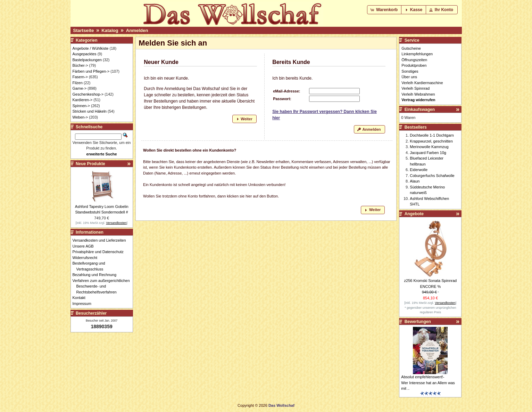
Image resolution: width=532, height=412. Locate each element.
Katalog (110, 30)
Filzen (78, 83)
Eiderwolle (419, 170)
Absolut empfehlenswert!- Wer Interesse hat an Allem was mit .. (428, 383)
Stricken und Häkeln (90, 111)
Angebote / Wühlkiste (91, 48)
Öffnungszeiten (414, 60)
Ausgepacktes (85, 54)
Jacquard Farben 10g (428, 153)
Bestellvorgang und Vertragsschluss (91, 266)
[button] (385, 10)
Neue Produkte (90, 164)
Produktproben (414, 65)
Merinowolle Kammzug (429, 147)
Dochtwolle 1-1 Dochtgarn (432, 135)
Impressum (84, 304)
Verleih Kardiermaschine (422, 83)
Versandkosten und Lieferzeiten (101, 240)
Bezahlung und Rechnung (97, 275)
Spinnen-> (81, 106)
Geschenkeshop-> (88, 94)
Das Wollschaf (281, 405)
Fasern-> (80, 77)
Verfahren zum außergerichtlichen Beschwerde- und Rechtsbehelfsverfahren (103, 286)
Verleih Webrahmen (418, 94)
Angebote (414, 214)
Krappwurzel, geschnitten (431, 141)
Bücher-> (80, 65)
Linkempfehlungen (417, 54)
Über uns (409, 77)
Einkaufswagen (420, 110)
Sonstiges (410, 71)
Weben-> (80, 117)
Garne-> (80, 88)
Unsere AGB (85, 246)
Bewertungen (418, 322)
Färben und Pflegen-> (91, 71)
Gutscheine (411, 48)
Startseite (83, 30)
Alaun (415, 181)
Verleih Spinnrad (415, 88)
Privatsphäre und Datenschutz (100, 252)
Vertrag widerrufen (418, 100)
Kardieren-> (83, 100)
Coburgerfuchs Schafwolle (432, 176)
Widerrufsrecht (87, 258)
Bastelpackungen (87, 60)
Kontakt (81, 298)
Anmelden (137, 30)
